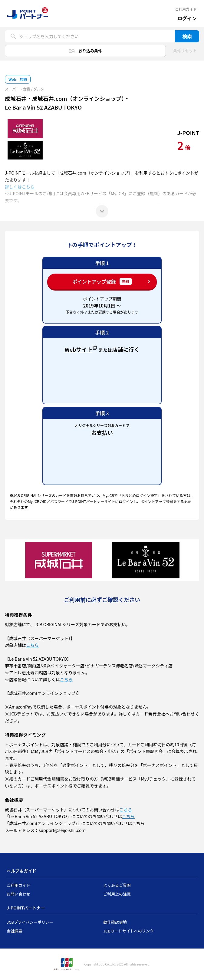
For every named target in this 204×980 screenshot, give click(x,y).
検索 (187, 36)
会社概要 (15, 931)
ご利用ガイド (186, 9)
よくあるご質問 (117, 885)
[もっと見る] (102, 211)
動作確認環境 (115, 922)
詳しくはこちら (20, 187)
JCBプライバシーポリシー (30, 922)
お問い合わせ (18, 894)
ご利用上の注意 (117, 894)
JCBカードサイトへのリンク (128, 931)
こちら (32, 645)
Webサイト (81, 349)
